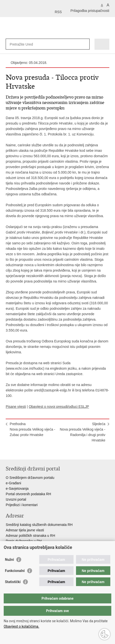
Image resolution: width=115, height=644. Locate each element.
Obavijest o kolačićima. (21, 626)
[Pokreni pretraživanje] (85, 44)
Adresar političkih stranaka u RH (30, 536)
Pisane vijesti (16, 407)
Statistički (13, 582)
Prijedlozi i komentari (22, 505)
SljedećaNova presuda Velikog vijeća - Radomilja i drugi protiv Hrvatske (82, 432)
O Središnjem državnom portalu (30, 478)
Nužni (9, 560)
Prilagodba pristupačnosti (90, 11)
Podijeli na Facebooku (19, 452)
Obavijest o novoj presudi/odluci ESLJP (59, 407)
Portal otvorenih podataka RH (28, 494)
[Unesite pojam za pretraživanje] (28, 44)
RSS (58, 12)
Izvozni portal (16, 499)
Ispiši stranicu (8, 452)
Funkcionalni (15, 571)
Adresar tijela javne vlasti (25, 530)
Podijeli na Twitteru (29, 452)
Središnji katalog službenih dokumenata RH (39, 525)
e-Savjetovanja (17, 489)
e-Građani (13, 483)
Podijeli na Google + (40, 452)
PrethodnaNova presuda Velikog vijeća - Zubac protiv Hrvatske (32, 429)
